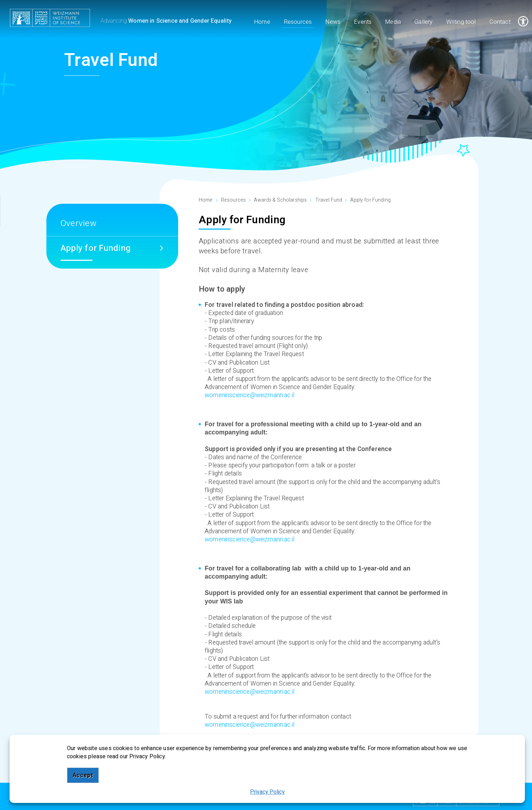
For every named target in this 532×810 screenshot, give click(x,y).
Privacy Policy (267, 792)
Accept (83, 775)
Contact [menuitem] (500, 22)
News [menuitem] (333, 22)
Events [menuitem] (363, 22)
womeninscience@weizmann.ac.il (250, 395)
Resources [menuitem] (298, 22)
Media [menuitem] (393, 22)
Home (206, 200)
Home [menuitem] (262, 22)
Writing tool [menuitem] (461, 22)
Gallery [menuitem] (424, 22)
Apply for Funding (370, 200)
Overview (78, 223)
